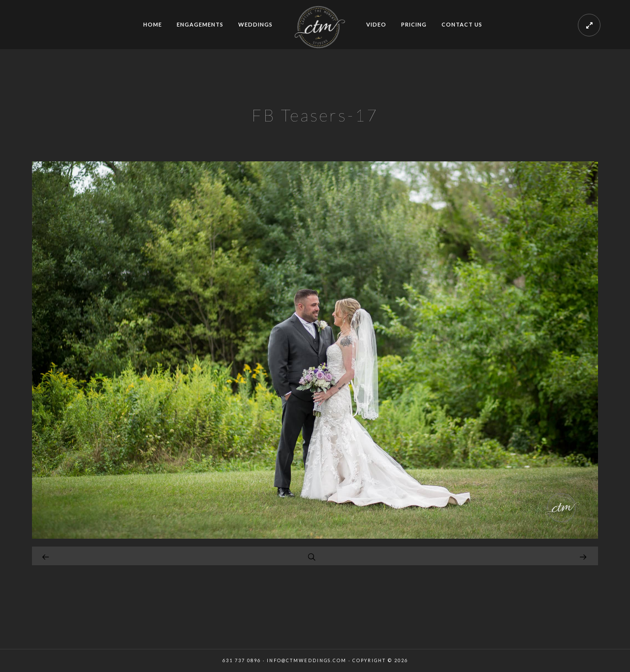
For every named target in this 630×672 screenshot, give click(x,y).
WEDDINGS (255, 24)
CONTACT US (462, 24)
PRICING (414, 24)
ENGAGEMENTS (200, 24)
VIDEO (376, 24)
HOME (153, 24)
